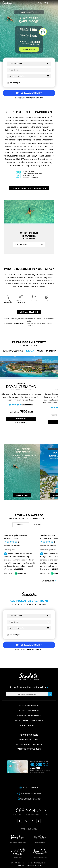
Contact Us (20, 866)
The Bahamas (29, 156)
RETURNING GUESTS (29, 735)
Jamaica (49, 153)
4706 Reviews (28, 405)
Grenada (40, 156)
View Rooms (21, 419)
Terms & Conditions (17, 863)
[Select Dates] (29, 76)
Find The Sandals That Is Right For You (29, 188)
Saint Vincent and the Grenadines (33, 159)
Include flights (13, 83)
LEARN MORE (36, 768)
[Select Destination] (29, 245)
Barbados (49, 156)
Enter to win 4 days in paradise (29, 687)
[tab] (21, 525)
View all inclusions (29, 312)
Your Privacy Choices (35, 866)
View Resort (21, 423)
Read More (18, 569)
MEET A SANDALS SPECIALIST (29, 744)
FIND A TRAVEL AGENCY (29, 740)
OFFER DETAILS (29, 49)
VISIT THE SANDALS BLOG (29, 749)
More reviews (49, 581)
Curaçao (9, 159)
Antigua (8, 156)
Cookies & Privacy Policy (36, 863)
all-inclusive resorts (37, 133)
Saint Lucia (17, 156)
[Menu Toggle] (53, 3)
